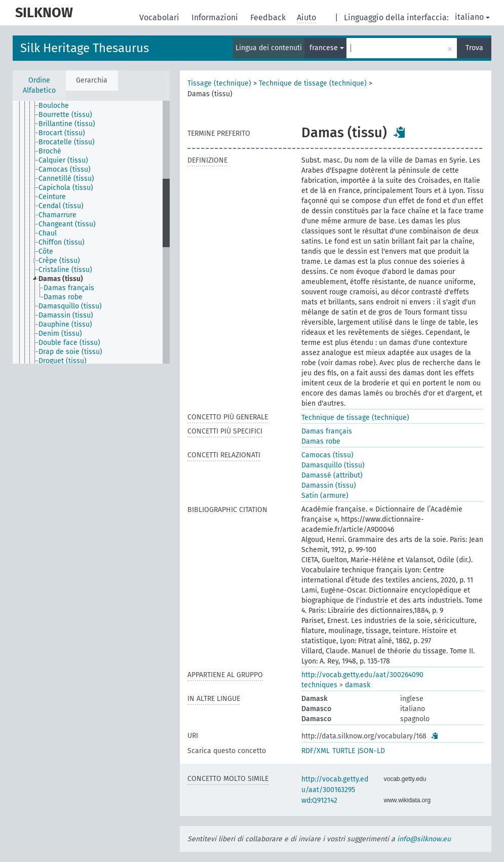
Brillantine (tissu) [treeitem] (67, 124)
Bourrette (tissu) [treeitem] (65, 115)
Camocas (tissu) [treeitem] (65, 169)
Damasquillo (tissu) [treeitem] (70, 306)
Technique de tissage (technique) (313, 83)
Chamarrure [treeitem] (57, 215)
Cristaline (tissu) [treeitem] (65, 270)
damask (358, 685)
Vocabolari (160, 17)
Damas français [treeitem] (69, 288)
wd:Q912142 (319, 800)
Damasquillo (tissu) (333, 465)
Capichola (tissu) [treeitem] (66, 188)
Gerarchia (92, 80)
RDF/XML (316, 751)
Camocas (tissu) (327, 455)
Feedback (269, 17)
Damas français (327, 431)
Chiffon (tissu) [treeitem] (62, 242)
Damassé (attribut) (332, 475)
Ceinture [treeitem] (52, 197)
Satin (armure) (325, 496)
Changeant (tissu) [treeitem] (67, 224)
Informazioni (216, 17)
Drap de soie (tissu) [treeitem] (70, 352)
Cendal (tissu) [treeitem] (61, 206)
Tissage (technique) (219, 83)
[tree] (91, 232)
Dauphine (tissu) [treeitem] (65, 324)
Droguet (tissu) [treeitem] (63, 361)
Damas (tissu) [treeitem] (61, 279)
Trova (474, 48)
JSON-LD (371, 751)
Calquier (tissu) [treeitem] (63, 160)
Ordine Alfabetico (39, 85)
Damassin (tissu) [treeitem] (66, 315)
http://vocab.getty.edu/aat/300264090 (362, 675)
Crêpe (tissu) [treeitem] (59, 261)
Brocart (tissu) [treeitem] (62, 133)
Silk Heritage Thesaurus (85, 48)
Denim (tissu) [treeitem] (60, 334)
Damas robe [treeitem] (63, 297)
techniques (319, 685)
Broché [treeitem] (50, 151)
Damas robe (321, 441)
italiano (472, 17)
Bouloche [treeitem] (54, 106)
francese (327, 48)
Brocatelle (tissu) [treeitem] (67, 142)
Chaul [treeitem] (48, 233)
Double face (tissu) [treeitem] (69, 343)
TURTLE (344, 751)
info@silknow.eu (424, 839)
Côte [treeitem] (46, 251)
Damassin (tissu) (329, 485)
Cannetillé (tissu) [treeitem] (66, 179)
